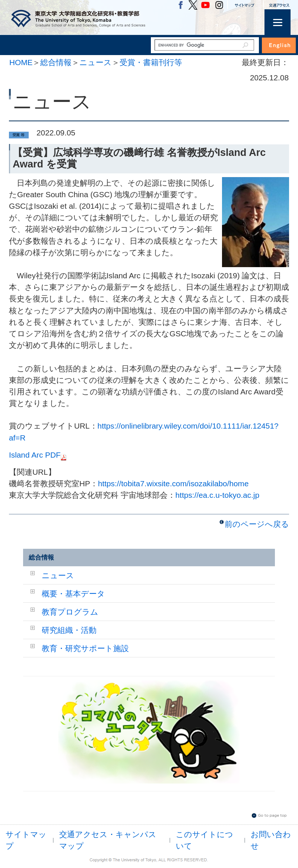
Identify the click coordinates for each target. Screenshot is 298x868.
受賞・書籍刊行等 (151, 62)
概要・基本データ (73, 594)
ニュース (96, 62)
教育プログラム (70, 612)
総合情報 (56, 62)
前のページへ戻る (257, 524)
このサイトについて (205, 840)
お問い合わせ (271, 840)
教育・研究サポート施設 (85, 648)
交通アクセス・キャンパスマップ (108, 840)
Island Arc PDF (38, 455)
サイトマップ (26, 840)
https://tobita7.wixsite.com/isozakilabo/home (173, 483)
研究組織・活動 (69, 630)
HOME (21, 62)
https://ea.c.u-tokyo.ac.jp (217, 495)
